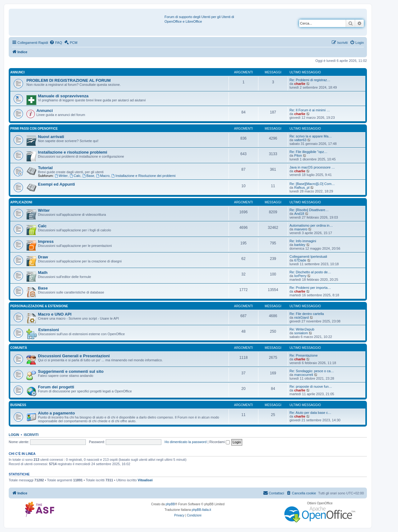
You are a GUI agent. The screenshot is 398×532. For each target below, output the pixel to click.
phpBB (170, 504)
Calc (75, 176)
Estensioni (49, 330)
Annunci (17, 72)
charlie (300, 84)
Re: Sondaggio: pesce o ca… (312, 371)
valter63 (300, 140)
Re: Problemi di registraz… (310, 80)
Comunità (19, 348)
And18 (299, 214)
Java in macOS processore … (312, 167)
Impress (46, 241)
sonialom (301, 333)
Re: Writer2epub (302, 329)
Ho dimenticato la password (185, 442)
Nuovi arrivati (51, 137)
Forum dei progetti (56, 387)
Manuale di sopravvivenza (63, 96)
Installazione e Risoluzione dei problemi (143, 176)
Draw (43, 257)
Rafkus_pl (302, 187)
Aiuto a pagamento (56, 413)
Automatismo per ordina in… (311, 225)
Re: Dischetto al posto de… (310, 272)
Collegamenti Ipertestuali (308, 257)
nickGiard (301, 317)
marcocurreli (304, 375)
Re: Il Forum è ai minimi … (310, 110)
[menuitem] (56, 43)
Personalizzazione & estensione (39, 306)
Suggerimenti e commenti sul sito (71, 371)
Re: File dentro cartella (307, 314)
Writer (61, 176)
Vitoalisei (145, 480)
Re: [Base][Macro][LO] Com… (312, 184)
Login (14, 435)
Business (18, 405)
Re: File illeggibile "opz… (308, 152)
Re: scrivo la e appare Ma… (311, 136)
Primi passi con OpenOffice (34, 129)
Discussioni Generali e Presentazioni (74, 356)
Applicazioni (21, 202)
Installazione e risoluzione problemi (73, 152)
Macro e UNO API (55, 314)
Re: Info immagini (303, 241)
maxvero (301, 229)
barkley (300, 245)
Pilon (298, 155)
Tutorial (45, 168)
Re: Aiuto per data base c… (310, 413)
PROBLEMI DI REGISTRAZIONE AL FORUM (69, 80)
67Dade (300, 260)
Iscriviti (31, 435)
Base (88, 176)
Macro (103, 176)
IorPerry (300, 276)
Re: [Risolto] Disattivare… (309, 210)
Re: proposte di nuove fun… (311, 386)
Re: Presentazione (304, 355)
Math (43, 273)
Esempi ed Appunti (56, 184)
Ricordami (220, 442)
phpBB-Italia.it (201, 510)
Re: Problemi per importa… (310, 288)
